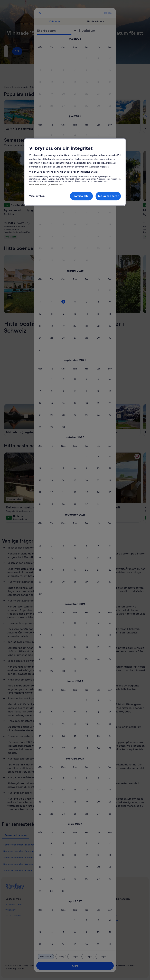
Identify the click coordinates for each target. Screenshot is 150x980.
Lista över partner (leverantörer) (46, 184)
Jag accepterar (108, 196)
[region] (75, 172)
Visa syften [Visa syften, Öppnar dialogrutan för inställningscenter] (37, 196)
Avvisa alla (81, 196)
